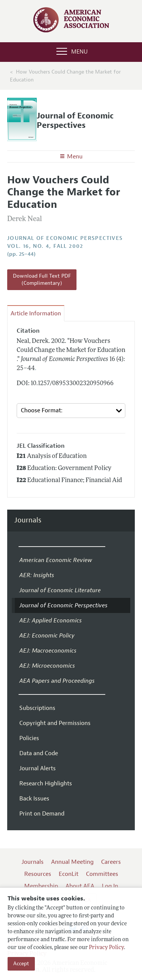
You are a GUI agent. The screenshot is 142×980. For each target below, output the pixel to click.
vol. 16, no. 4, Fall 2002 (45, 246)
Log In (110, 886)
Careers (111, 862)
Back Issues (34, 799)
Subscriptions (37, 708)
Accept (21, 964)
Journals (28, 520)
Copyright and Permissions (55, 723)
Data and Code (39, 753)
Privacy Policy (106, 948)
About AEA (80, 886)
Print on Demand (42, 814)
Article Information (36, 313)
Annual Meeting (72, 862)
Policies (29, 738)
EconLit (69, 874)
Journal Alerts (37, 768)
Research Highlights (46, 783)
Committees (102, 874)
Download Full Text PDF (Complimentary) (42, 280)
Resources (38, 874)
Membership (41, 886)
